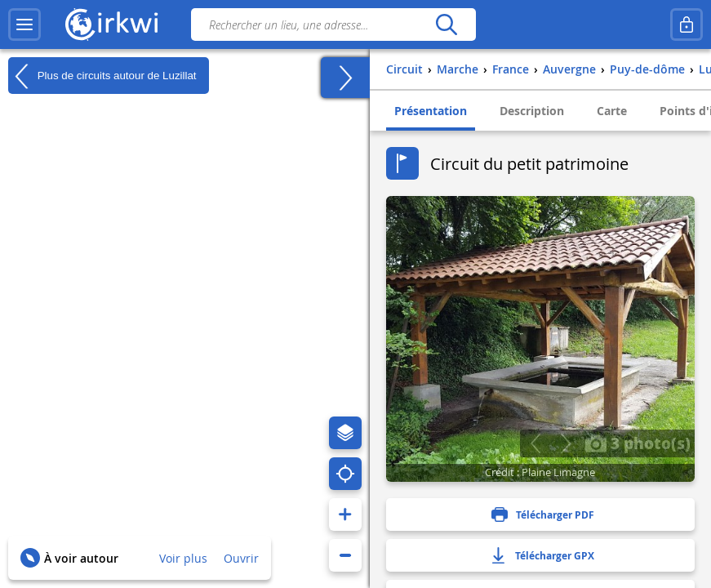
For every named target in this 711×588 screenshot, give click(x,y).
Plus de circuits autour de (102, 76)
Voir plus (183, 558)
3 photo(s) (638, 443)
